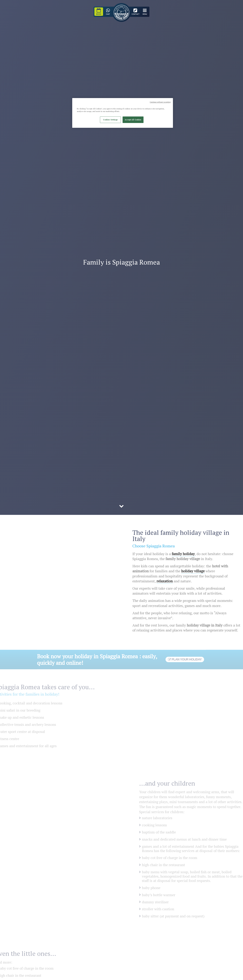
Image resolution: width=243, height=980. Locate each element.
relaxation (169, 581)
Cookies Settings (110, 120)
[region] (123, 113)
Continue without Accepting (160, 102)
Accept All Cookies (133, 120)
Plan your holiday (185, 659)
